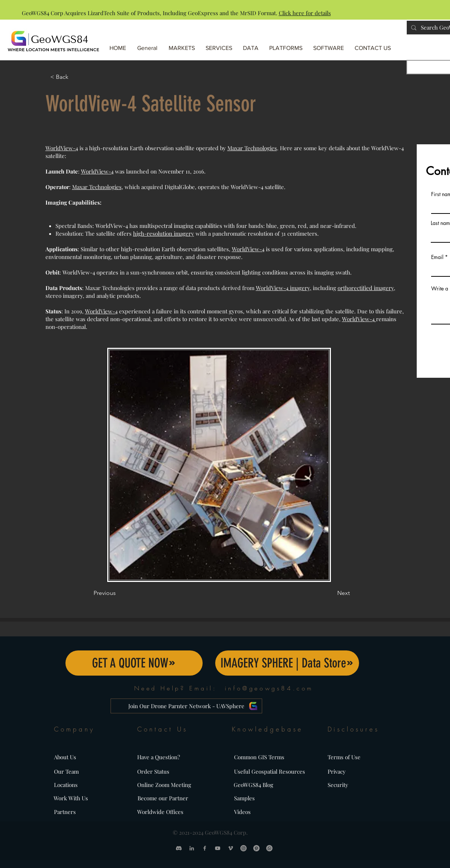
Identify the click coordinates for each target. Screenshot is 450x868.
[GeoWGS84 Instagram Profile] (243, 848)
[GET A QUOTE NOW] (134, 663)
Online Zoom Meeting (164, 785)
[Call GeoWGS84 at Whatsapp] (269, 848)
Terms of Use (344, 757)
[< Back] (75, 77)
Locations (66, 785)
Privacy (337, 771)
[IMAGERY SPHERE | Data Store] (287, 663)
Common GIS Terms (259, 757)
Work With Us (71, 798)
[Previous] (118, 593)
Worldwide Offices (160, 812)
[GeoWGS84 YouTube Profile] (218, 848)
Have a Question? (159, 757)
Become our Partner (163, 798)
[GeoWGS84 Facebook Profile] (205, 848)
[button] (286, 45)
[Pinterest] (256, 848)
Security (338, 785)
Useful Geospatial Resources (270, 771)
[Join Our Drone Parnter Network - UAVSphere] (186, 706)
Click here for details (305, 13)
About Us (65, 757)
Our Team (66, 771)
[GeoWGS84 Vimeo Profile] (231, 848)
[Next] (331, 593)
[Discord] (179, 848)
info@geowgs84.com (269, 688)
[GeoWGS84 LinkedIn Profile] (192, 848)
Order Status (153, 771)
